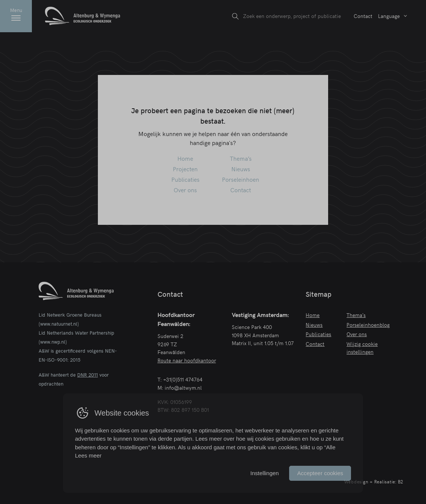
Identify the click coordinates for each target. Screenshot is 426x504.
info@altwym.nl (183, 387)
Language (389, 16)
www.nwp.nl (53, 342)
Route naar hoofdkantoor (187, 360)
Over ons (185, 190)
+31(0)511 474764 (183, 379)
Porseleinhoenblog (368, 325)
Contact (363, 16)
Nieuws (241, 169)
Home (185, 158)
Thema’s (241, 158)
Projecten (185, 169)
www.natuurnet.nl (59, 324)
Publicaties (185, 179)
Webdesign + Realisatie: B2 (374, 482)
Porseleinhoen (241, 179)
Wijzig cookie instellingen (362, 348)
